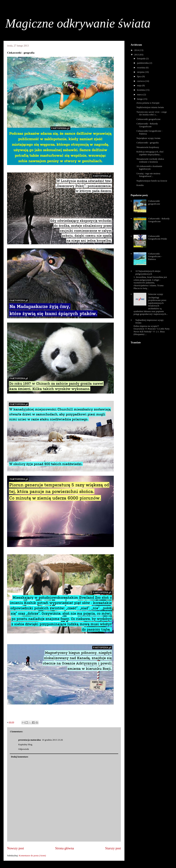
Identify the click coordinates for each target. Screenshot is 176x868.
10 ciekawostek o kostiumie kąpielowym (149, 168)
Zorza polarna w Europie (148, 103)
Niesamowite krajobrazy (148, 147)
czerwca (141, 81)
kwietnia (141, 90)
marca (140, 94)
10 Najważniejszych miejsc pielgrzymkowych (148, 272)
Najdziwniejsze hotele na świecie (152, 181)
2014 (137, 50)
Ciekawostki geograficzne (148, 119)
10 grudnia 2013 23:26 (52, 740)
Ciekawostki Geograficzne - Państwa (155, 256)
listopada (142, 58)
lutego (140, 99)
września (141, 68)
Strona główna (65, 848)
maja (140, 85)
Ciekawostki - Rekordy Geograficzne (147, 125)
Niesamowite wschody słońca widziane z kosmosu (150, 160)
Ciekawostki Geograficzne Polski (158, 237)
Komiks (140, 185)
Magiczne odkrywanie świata (78, 23)
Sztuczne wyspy (156, 294)
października (143, 63)
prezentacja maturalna (30, 740)
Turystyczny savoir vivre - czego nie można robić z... (152, 113)
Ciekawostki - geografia (147, 143)
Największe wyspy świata (148, 138)
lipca (140, 76)
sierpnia (141, 72)
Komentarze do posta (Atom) (32, 855)
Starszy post (113, 848)
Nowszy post (15, 848)
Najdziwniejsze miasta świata (150, 107)
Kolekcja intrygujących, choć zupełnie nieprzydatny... (150, 153)
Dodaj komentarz (20, 757)
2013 (137, 55)
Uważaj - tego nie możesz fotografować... (148, 175)
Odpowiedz (24, 749)
